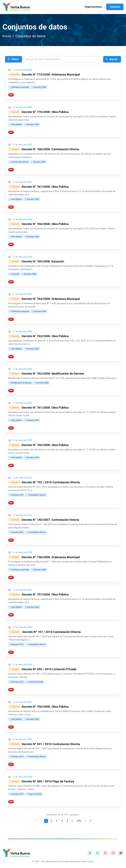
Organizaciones (93, 7)
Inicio (7, 36)
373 (79, 821)
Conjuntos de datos (30, 36)
